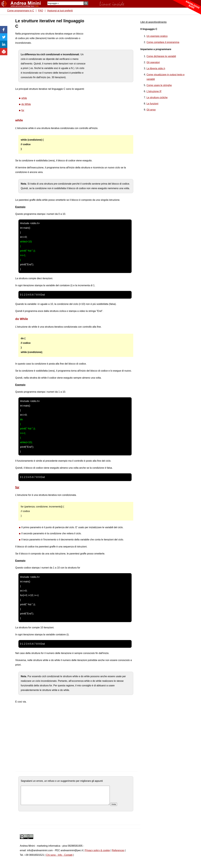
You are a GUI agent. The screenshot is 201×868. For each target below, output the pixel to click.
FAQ (41, 11)
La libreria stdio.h (156, 68)
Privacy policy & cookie (97, 854)
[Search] (65, 3)
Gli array (151, 110)
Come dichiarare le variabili (161, 56)
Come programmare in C (21, 11)
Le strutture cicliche (157, 97)
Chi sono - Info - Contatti (59, 859)
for (23, 110)
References (118, 854)
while (24, 98)
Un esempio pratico (157, 36)
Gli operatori (153, 62)
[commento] (65, 797)
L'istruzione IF (154, 91)
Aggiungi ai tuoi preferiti (60, 11)
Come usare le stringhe (159, 85)
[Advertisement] (109, 64)
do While (26, 104)
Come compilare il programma (163, 42)
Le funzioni (152, 104)
